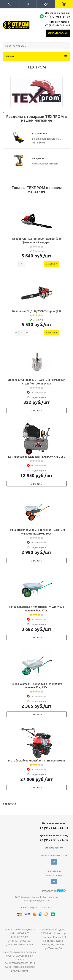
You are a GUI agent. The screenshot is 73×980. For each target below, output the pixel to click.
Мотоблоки (39, 143)
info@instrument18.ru (40, 908)
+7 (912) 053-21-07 (57, 17)
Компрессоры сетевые (45, 164)
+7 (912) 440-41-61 (57, 25)
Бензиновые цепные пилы (47, 139)
